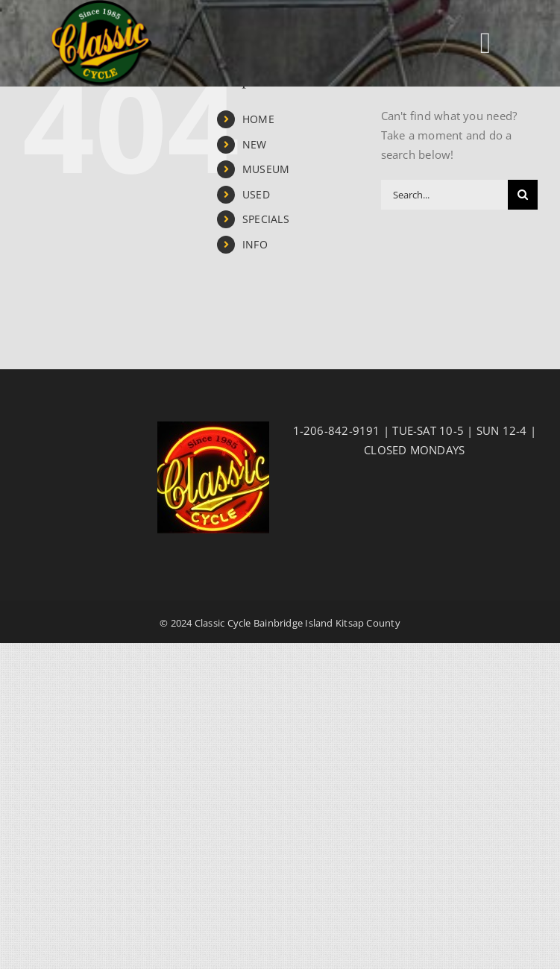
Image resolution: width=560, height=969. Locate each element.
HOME (258, 119)
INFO (255, 244)
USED (256, 194)
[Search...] (444, 195)
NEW (255, 144)
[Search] (523, 195)
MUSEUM (266, 169)
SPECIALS (266, 219)
